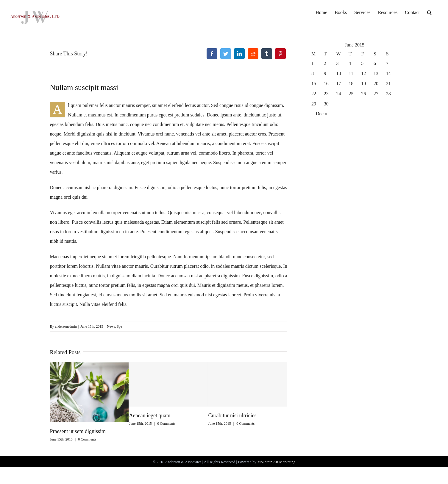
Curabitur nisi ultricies (232, 415)
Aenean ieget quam (150, 415)
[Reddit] (253, 54)
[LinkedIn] (239, 54)
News (111, 326)
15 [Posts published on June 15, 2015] (314, 84)
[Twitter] (226, 54)
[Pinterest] (280, 54)
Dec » (321, 114)
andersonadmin (66, 326)
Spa (119, 326)
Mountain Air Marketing (276, 462)
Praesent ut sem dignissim (78, 431)
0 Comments (87, 439)
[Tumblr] (267, 54)
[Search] (429, 12)
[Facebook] (212, 54)
